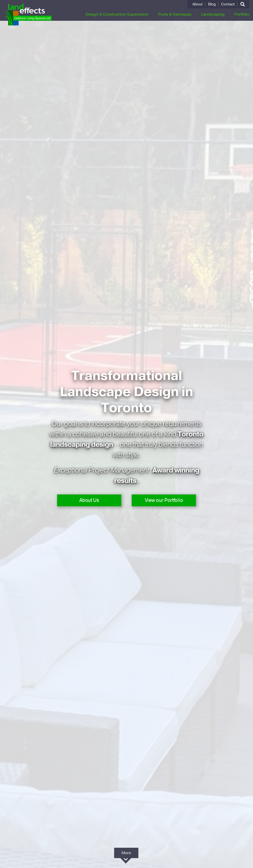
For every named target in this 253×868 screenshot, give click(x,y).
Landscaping (213, 14)
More (126, 854)
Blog (212, 4)
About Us (89, 500)
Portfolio (242, 14)
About (198, 4)
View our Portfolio (164, 500)
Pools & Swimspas (175, 14)
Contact (228, 4)
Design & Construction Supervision (117, 14)
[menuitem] (198, 4)
